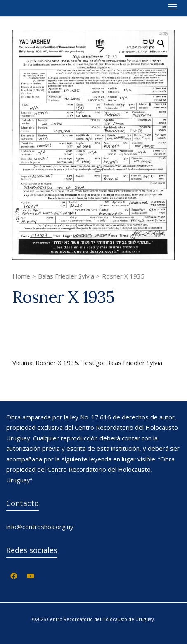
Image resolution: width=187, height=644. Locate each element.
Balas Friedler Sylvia (66, 276)
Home (21, 276)
